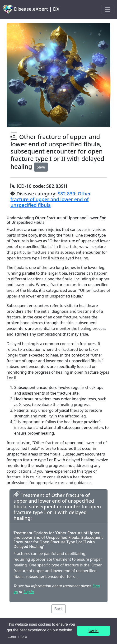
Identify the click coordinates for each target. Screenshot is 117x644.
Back (59, 609)
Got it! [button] (94, 631)
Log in (29, 592)
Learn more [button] (17, 637)
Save (41, 167)
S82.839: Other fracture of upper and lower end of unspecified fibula (51, 199)
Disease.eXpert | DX (31, 10)
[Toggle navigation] (108, 10)
